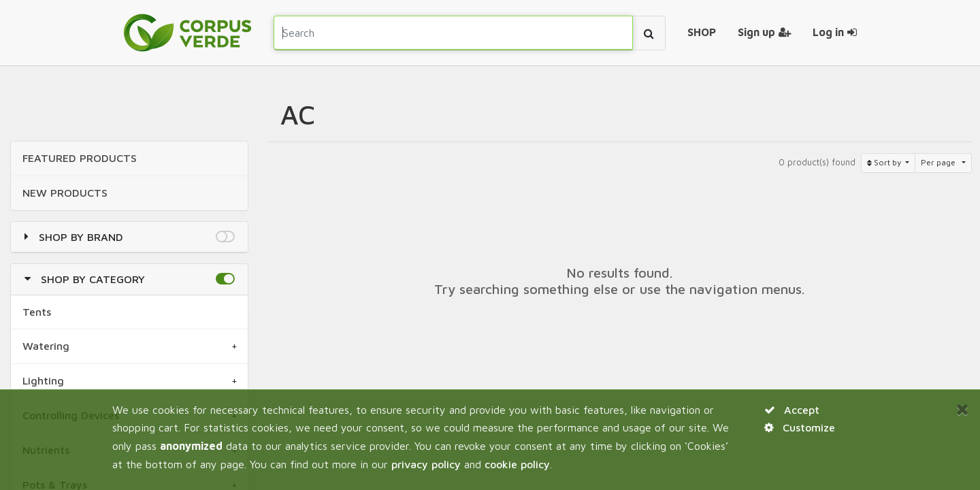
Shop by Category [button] (93, 279)
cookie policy (517, 464)
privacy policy (426, 464)
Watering (46, 346)
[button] (225, 237)
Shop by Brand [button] (81, 237)
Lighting (43, 380)
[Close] (963, 409)
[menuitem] (702, 33)
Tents (37, 312)
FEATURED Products (80, 158)
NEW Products (65, 193)
